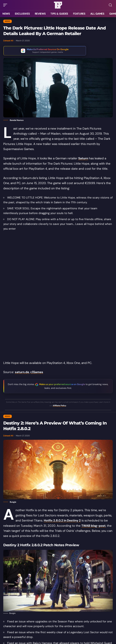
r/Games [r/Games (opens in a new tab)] (37, 372)
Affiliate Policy (59, 406)
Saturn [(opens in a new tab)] (83, 158)
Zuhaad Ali (8, 41)
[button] (6, 5)
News (8, 21)
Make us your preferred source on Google (62, 384)
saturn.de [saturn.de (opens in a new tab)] (22, 372)
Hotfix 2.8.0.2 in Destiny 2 (62, 521)
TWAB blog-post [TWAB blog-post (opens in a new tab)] (93, 526)
